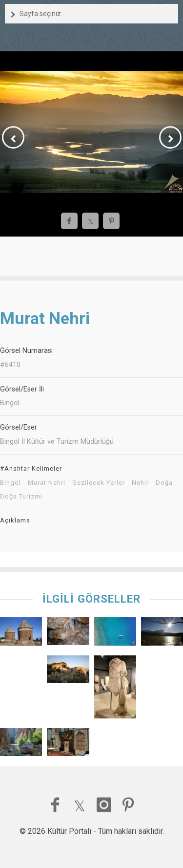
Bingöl (10, 483)
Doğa (164, 483)
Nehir (140, 483)
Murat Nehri (47, 483)
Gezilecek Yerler (99, 483)
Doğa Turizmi (21, 497)
